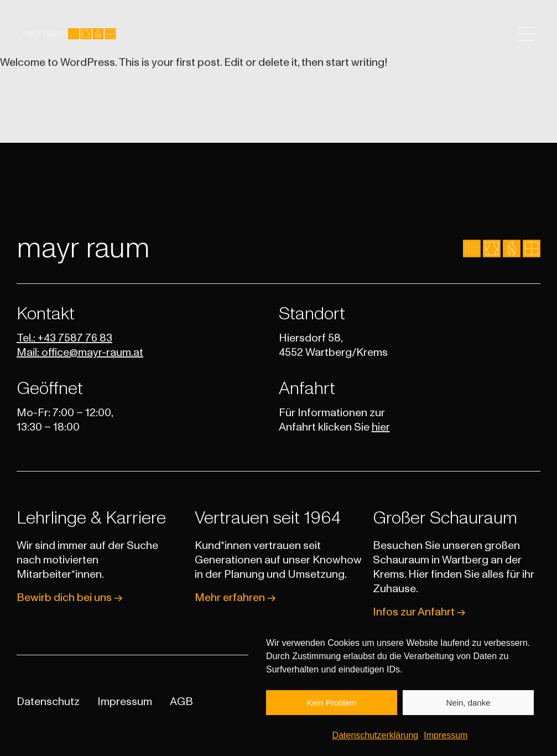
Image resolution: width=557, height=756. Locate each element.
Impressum (446, 742)
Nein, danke (468, 709)
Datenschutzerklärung (376, 742)
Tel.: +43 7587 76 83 (64, 338)
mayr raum (83, 248)
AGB (181, 702)
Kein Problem (331, 709)
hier (381, 427)
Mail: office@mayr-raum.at (80, 353)
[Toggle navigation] (527, 34)
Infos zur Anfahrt (419, 612)
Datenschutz (48, 702)
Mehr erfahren (235, 598)
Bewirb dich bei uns (69, 598)
